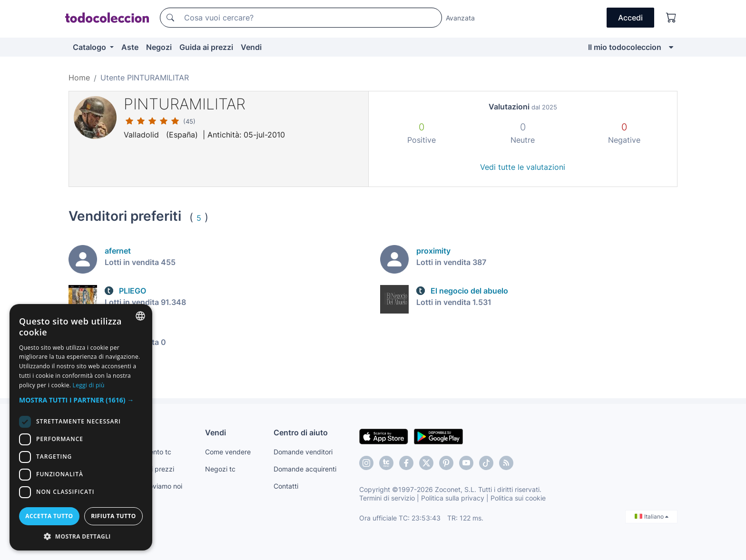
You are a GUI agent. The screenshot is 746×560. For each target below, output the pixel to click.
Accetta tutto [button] (49, 516)
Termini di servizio (387, 498)
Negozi (159, 47)
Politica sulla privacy (453, 498)
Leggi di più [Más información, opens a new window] (89, 385)
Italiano (652, 516)
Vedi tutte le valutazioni (523, 167)
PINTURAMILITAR (185, 104)
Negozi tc (220, 469)
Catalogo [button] (90, 47)
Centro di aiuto (301, 432)
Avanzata (460, 18)
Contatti (286, 486)
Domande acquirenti (305, 469)
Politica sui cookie (518, 498)
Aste (130, 47)
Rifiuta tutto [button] (113, 516)
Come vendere (228, 452)
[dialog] (81, 427)
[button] (81, 400)
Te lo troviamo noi (155, 486)
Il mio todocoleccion (625, 47)
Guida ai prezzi (206, 47)
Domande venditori (303, 452)
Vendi (251, 47)
